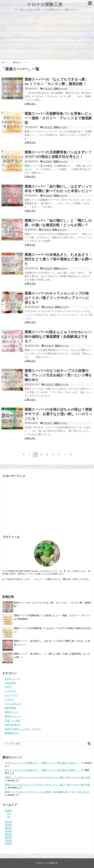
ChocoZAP (10, 683)
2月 (9, 817)
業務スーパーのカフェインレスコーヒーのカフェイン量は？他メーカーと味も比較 (47, 777)
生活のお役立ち (13, 725)
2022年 (8, 831)
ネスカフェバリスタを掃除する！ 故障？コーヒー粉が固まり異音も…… (43, 763)
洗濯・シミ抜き (13, 721)
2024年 (8, 825)
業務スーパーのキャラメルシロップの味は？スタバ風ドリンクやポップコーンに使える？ (57, 298)
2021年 (8, 834)
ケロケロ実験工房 (45, 4)
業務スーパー (61, 89)
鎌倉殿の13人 (12, 733)
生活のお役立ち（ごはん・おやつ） (23, 729)
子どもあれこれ (13, 704)
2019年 (8, 840)
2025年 (8, 822)
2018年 (8, 843)
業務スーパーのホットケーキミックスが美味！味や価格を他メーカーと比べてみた (47, 792)
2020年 (8, 837)
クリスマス (10, 691)
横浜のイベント (13, 716)
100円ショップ (12, 679)
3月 (9, 814)
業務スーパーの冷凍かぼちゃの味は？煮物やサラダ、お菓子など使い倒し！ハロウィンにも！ (58, 414)
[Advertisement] (47, 37)
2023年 (8, 828)
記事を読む (30, 104)
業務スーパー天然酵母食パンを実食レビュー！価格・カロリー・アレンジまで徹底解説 (58, 118)
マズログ (48, 89)
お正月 (8, 687)
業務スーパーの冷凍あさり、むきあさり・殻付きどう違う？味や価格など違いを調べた (58, 259)
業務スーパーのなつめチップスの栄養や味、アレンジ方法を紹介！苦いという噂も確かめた (58, 375)
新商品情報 (10, 708)
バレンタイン (12, 695)
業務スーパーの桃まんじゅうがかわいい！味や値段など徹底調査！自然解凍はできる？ (58, 336)
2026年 (8, 811)
